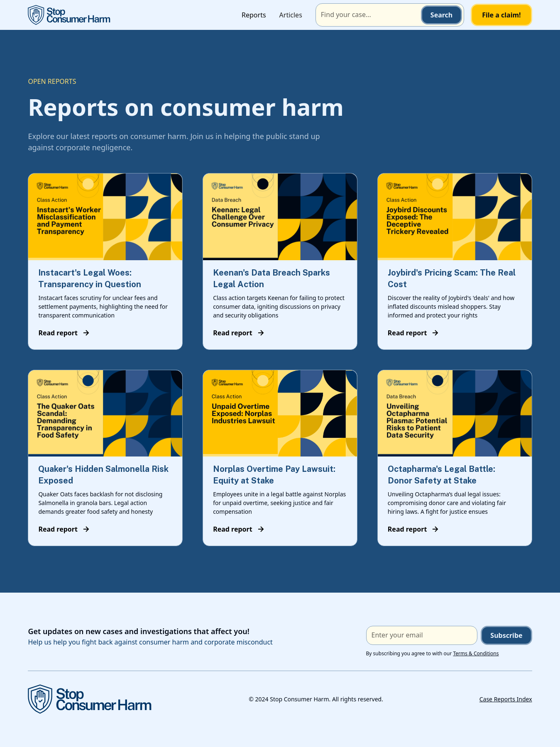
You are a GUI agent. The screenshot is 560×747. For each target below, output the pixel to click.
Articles (291, 15)
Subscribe (506, 635)
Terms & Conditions (476, 653)
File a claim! (501, 15)
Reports (254, 15)
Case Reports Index (506, 699)
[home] (69, 15)
